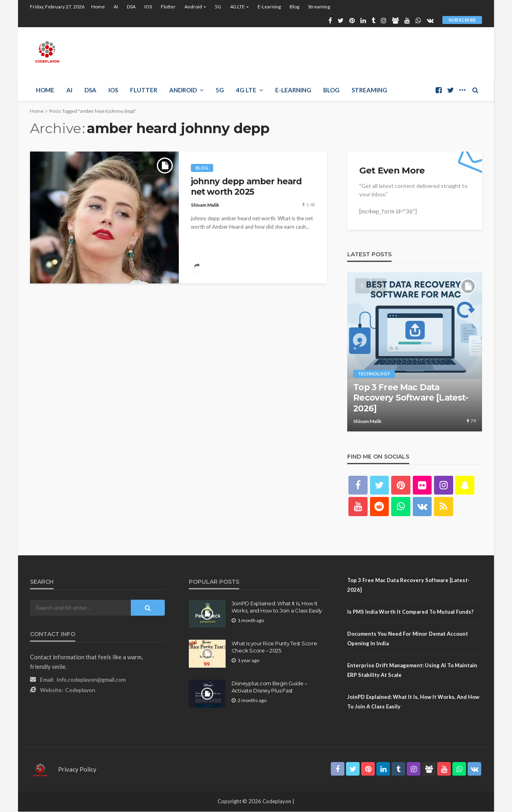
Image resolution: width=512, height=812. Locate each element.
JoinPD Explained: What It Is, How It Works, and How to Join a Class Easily (277, 607)
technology (374, 374)
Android (193, 7)
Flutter (168, 7)
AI (116, 7)
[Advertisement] (336, 53)
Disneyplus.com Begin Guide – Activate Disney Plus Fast (270, 687)
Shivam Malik (205, 205)
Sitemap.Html (211, 723)
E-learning (269, 7)
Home (98, 7)
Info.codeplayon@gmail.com (91, 680)
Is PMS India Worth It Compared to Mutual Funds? (410, 612)
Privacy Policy (77, 770)
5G (218, 7)
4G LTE (237, 7)
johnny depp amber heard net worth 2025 (246, 187)
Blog (294, 7)
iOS (148, 7)
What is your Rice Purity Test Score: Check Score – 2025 (275, 647)
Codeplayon (80, 690)
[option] (415, 352)
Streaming (319, 7)
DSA (131, 7)
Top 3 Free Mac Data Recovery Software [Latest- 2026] (411, 399)
